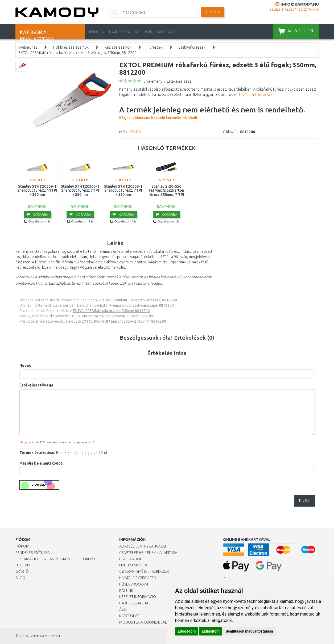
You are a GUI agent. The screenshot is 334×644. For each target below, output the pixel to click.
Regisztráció (308, 9)
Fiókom (22, 546)
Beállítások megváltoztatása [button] (249, 631)
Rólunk (126, 591)
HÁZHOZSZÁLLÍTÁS (125, 32)
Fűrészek (155, 47)
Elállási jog (131, 559)
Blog (20, 578)
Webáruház (28, 47)
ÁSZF (148, 32)
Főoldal (97, 32)
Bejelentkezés (282, 9)
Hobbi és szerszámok (71, 47)
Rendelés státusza (33, 553)
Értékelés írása (179, 81)
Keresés (213, 12)
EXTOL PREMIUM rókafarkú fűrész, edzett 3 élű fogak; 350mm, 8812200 (77, 53)
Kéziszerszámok (118, 47)
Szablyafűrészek (192, 47)
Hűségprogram (134, 584)
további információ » (256, 95)
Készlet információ (138, 597)
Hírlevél (23, 565)
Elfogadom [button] (187, 631)
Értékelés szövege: (37, 385)
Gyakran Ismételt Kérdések (144, 571)
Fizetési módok (133, 565)
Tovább (304, 501)
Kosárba (37, 214)
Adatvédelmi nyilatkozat (143, 546)
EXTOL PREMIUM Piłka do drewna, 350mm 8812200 (112, 316)
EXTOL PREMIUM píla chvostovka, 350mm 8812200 (124, 321)
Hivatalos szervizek (138, 578)
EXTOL (137, 132)
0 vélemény (153, 81)
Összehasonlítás (37, 221)
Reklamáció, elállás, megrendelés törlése (56, 559)
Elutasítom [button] (211, 631)
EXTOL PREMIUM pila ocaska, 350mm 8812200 (111, 311)
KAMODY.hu (50, 636)
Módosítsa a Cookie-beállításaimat (152, 622)
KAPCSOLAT (165, 32)
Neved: (26, 365)
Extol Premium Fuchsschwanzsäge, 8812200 (140, 300)
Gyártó (22, 571)
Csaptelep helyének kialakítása (148, 553)
